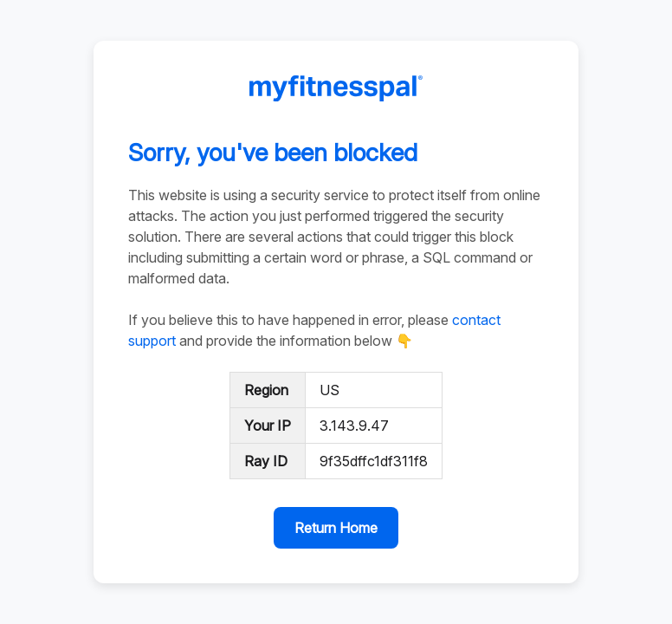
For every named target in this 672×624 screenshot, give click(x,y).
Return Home (336, 528)
